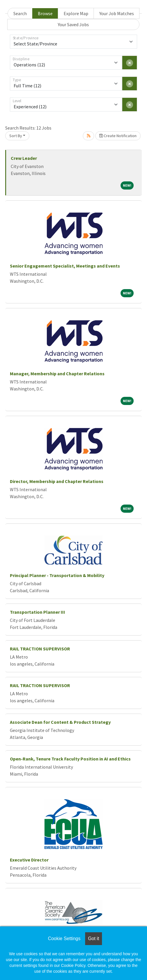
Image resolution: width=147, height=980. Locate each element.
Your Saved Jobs (73, 24)
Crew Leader (24, 158)
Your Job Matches (117, 13)
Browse (45, 13)
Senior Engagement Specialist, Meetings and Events (65, 266)
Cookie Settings (64, 939)
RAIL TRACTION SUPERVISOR (40, 649)
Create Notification (118, 136)
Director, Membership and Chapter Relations (57, 481)
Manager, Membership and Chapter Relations (57, 374)
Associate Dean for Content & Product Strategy (60, 722)
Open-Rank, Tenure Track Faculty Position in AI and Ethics (70, 759)
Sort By (16, 136)
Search (20, 13)
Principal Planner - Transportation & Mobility (57, 575)
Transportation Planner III (37, 612)
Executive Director (29, 860)
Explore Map (76, 13)
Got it (94, 939)
